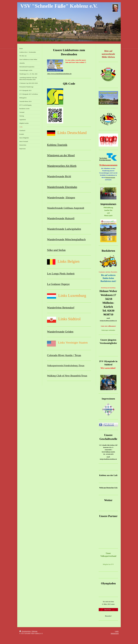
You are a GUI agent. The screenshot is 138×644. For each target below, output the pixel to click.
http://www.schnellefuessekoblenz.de (59, 74)
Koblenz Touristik (57, 145)
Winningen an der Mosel (61, 155)
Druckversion (25, 631)
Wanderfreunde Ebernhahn (62, 187)
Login (117, 631)
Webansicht (115, 633)
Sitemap (35, 631)
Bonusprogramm (110, 177)
